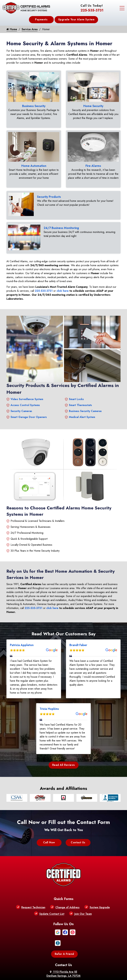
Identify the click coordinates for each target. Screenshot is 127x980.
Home (12, 29)
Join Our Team (83, 882)
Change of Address (67, 876)
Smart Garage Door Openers (29, 409)
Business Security (34, 106)
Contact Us (78, 835)
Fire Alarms (93, 164)
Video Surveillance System (27, 392)
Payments (41, 19)
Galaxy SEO (69, 971)
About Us (48, 963)
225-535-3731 (92, 10)
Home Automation (34, 164)
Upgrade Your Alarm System (76, 19)
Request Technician (33, 876)
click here (63, 283)
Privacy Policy (63, 963)
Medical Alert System (82, 409)
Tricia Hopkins (49, 701)
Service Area (30, 29)
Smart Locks (76, 392)
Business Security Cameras (85, 403)
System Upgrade (100, 876)
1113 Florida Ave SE (63, 942)
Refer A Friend (64, 922)
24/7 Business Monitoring (61, 222)
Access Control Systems (25, 397)
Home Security (93, 106)
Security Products (49, 193)
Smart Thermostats (80, 397)
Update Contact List (52, 882)
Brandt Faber (78, 637)
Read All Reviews (64, 757)
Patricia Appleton (22, 637)
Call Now (49, 835)
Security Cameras (21, 403)
